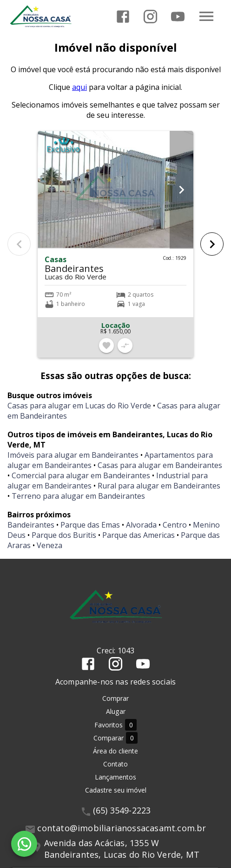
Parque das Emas (90, 525)
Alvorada (141, 525)
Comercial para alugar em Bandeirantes (81, 475)
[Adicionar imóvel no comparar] (125, 346)
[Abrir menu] (206, 16)
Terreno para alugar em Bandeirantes (78, 496)
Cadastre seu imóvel (116, 790)
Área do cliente (115, 751)
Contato (115, 764)
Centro (175, 525)
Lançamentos (115, 777)
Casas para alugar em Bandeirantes (160, 465)
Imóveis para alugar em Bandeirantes (73, 455)
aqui (79, 87)
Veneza (49, 545)
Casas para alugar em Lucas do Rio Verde (79, 406)
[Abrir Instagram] (150, 17)
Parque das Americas (139, 535)
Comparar (115, 738)
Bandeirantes (31, 525)
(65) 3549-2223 (122, 810)
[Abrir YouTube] (178, 17)
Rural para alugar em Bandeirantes (159, 486)
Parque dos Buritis (64, 535)
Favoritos (115, 725)
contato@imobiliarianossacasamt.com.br (122, 828)
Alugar (116, 711)
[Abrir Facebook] (123, 17)
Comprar (115, 698)
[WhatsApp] (24, 844)
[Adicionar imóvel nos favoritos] (106, 346)
